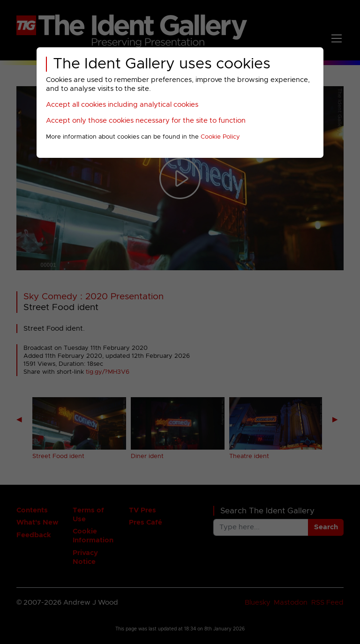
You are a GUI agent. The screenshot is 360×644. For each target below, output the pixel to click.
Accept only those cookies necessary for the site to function (146, 121)
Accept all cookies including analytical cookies (122, 105)
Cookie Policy (220, 137)
